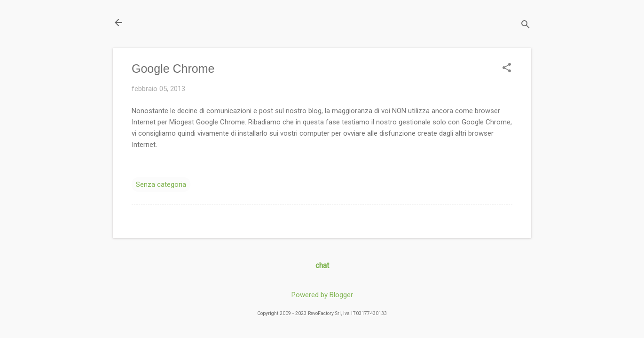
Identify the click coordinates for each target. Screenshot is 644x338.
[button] (507, 69)
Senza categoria (161, 184)
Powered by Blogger (322, 295)
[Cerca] (526, 26)
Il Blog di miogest (178, 22)
